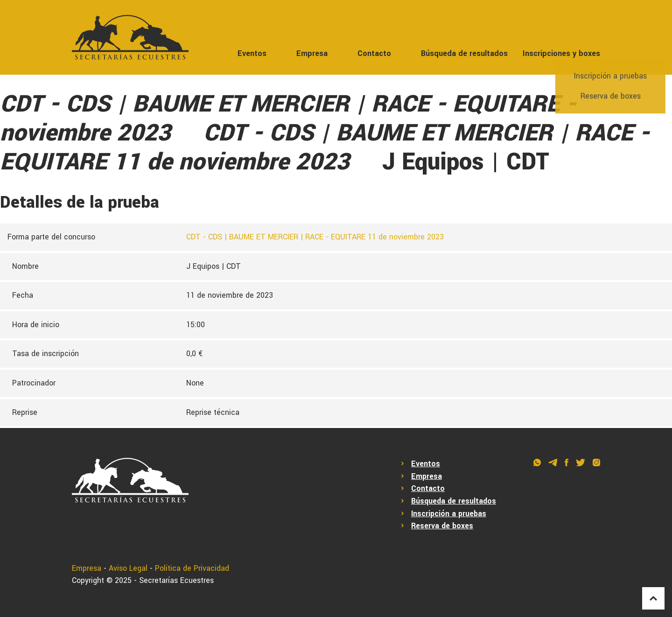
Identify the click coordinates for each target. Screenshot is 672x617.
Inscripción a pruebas (449, 514)
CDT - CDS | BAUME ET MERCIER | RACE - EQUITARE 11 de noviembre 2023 (315, 237)
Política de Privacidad (192, 568)
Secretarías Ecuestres (176, 580)
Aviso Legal (128, 568)
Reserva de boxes (442, 526)
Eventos (252, 53)
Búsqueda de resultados (464, 53)
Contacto (374, 53)
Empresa (312, 53)
